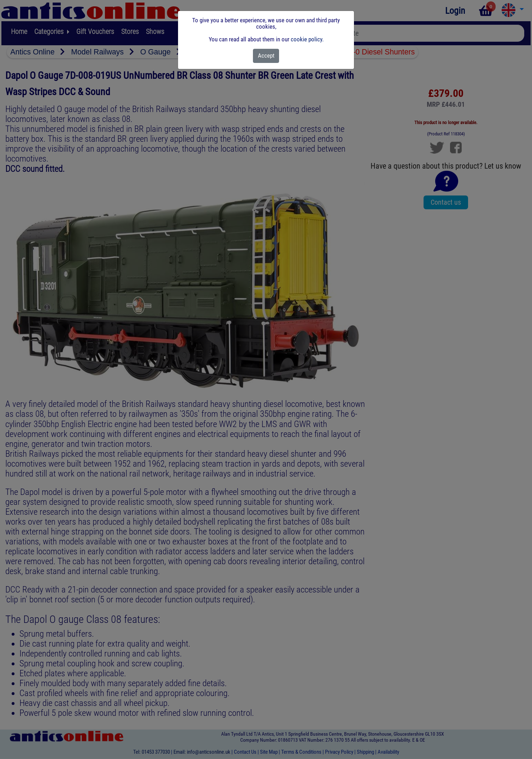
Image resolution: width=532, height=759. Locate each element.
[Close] (266, 56)
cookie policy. (307, 39)
